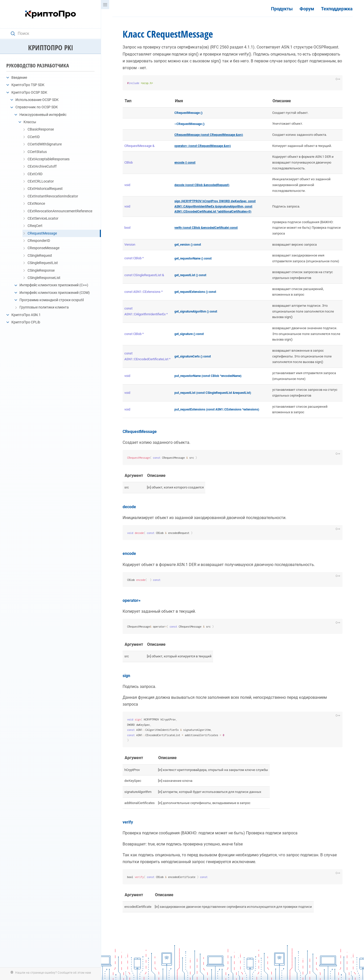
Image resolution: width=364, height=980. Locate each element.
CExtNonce (36, 203)
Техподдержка (337, 9)
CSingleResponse (41, 270)
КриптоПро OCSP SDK (29, 92)
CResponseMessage (43, 248)
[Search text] (53, 34)
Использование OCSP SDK (37, 100)
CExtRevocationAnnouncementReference (60, 211)
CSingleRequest (40, 255)
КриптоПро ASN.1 (26, 315)
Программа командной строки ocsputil (52, 300)
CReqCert (35, 226)
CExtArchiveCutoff (42, 166)
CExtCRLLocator (41, 181)
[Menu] (105, 5)
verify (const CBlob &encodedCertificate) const (206, 228)
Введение (19, 78)
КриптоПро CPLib (26, 322)
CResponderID (39, 241)
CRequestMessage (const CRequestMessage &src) (209, 135)
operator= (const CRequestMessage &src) (203, 146)
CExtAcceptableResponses (49, 159)
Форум (307, 9)
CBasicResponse (41, 129)
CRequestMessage (42, 233)
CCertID (34, 137)
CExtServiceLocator (43, 218)
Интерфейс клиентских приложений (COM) (55, 293)
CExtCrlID (35, 174)
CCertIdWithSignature (45, 144)
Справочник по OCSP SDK (37, 107)
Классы (30, 122)
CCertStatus (37, 152)
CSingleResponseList (44, 278)
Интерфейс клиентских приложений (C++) (54, 285)
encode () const (185, 163)
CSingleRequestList (43, 263)
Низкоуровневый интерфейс (43, 115)
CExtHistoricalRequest (45, 189)
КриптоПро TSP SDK (28, 85)
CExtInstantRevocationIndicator (53, 196)
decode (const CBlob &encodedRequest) (202, 185)
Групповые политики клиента (44, 307)
